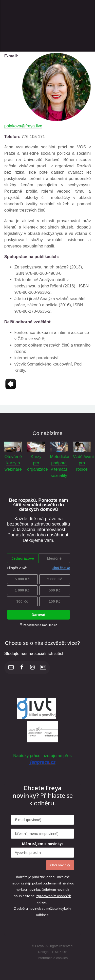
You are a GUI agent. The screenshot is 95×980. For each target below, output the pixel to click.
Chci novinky (60, 865)
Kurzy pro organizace (37, 463)
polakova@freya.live (23, 126)
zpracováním (47, 896)
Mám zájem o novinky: (42, 844)
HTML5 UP (59, 952)
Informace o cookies (53, 958)
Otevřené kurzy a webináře (13, 463)
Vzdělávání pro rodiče (83, 463)
